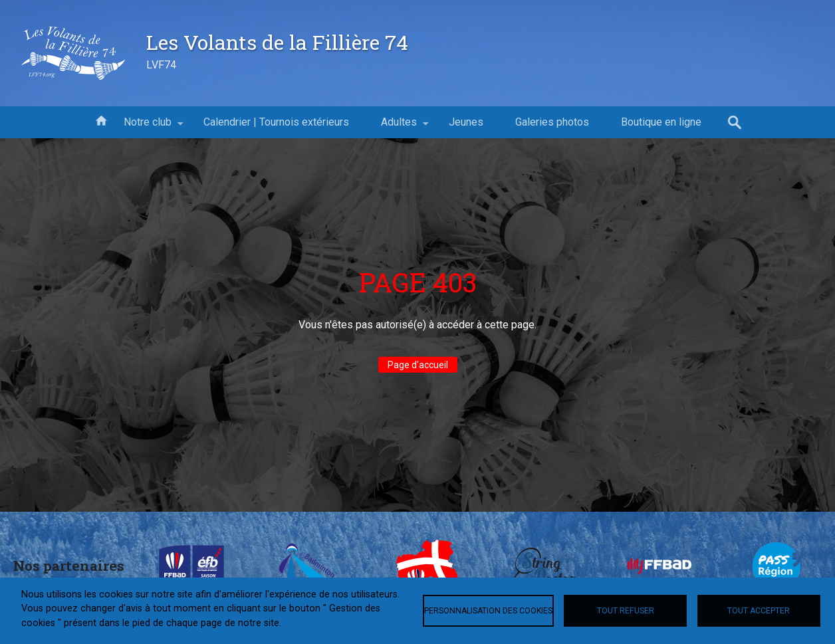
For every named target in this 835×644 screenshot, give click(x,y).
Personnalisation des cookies (488, 611)
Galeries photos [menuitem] (552, 122)
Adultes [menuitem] (399, 127)
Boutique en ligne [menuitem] (661, 122)
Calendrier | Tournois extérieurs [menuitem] (276, 122)
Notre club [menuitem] (148, 127)
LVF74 (161, 65)
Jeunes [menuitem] (466, 122)
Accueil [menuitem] (101, 120)
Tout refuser (626, 611)
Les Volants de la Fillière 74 (277, 42)
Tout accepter (759, 611)
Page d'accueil (418, 365)
